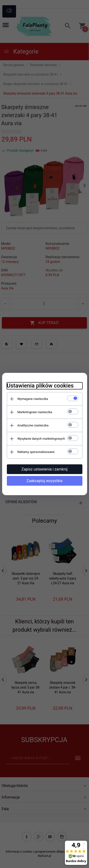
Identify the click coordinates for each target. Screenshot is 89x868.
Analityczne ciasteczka (33, 425)
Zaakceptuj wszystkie (44, 481)
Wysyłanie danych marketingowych (41, 439)
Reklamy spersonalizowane (36, 452)
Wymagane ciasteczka (33, 399)
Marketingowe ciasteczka (35, 412)
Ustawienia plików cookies (40, 386)
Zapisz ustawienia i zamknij (44, 469)
